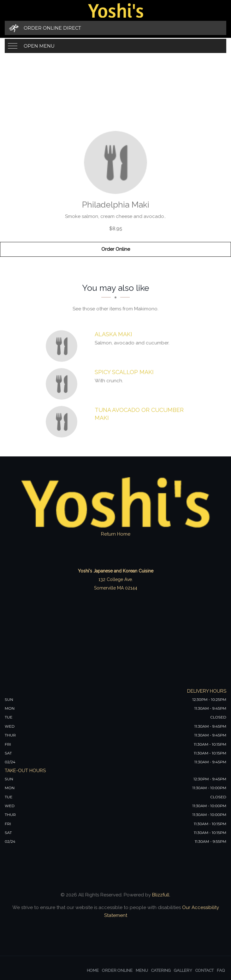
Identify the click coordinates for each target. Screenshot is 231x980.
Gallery (183, 970)
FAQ (221, 970)
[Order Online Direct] (115, 28)
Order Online (116, 249)
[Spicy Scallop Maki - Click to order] (63, 384)
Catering (161, 970)
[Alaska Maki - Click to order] (63, 346)
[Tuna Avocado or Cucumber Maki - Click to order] (63, 422)
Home (93, 970)
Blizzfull (161, 895)
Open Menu (39, 46)
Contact (204, 970)
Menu (142, 970)
